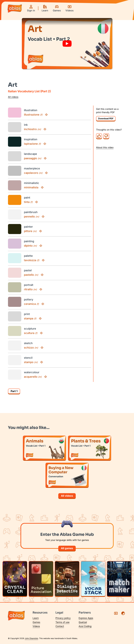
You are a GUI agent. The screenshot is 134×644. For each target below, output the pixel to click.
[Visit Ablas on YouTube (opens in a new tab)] (116, 613)
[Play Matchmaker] (119, 579)
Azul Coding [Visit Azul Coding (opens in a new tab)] (85, 626)
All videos (13, 97)
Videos (36, 626)
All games (67, 548)
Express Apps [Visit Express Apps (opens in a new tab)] (86, 618)
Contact (60, 626)
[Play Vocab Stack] (93, 579)
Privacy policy (63, 618)
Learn (36, 618)
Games (36, 622)
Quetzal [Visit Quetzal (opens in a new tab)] (83, 622)
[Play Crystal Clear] (15, 579)
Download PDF (106, 118)
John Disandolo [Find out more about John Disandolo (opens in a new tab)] (31, 638)
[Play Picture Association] (41, 579)
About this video (105, 147)
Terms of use (62, 622)
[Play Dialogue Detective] (67, 579)
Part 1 (14, 391)
